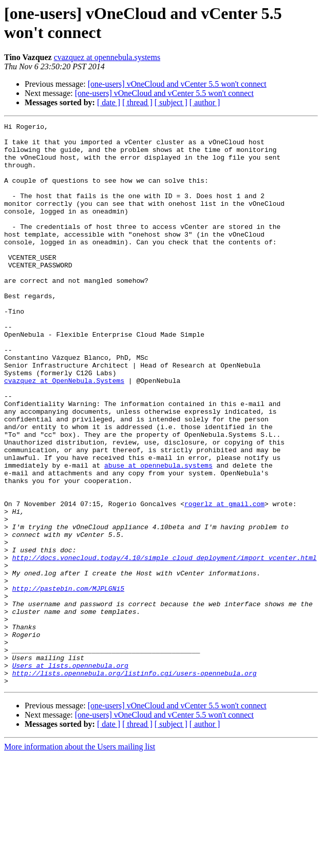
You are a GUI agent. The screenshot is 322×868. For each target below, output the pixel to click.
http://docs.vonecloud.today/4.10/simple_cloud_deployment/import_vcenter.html (165, 645)
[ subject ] (171, 102)
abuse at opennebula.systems (158, 534)
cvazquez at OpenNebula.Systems (64, 433)
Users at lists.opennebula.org (70, 775)
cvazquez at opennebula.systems (107, 57)
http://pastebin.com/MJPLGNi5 (68, 682)
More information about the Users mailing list (80, 859)
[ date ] (109, 102)
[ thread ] (137, 102)
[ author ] (205, 102)
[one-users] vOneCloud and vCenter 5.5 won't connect (177, 84)
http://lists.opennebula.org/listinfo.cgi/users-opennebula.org (135, 784)
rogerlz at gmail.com (224, 581)
